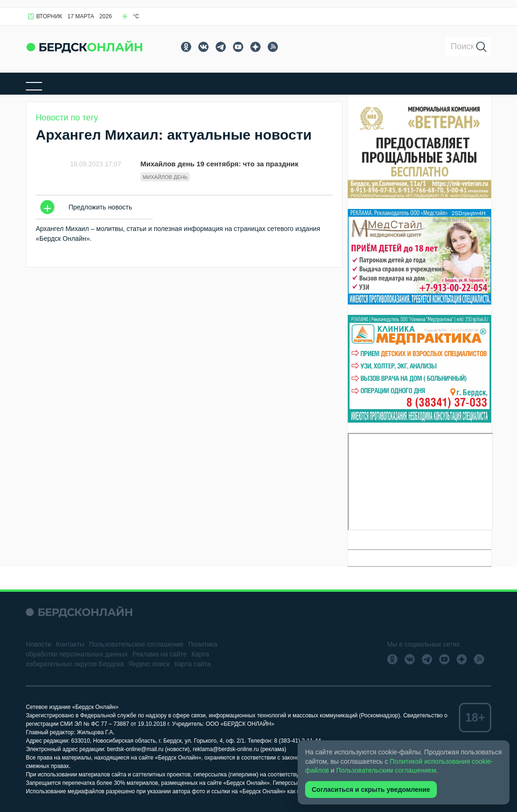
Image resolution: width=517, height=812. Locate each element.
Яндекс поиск (149, 664)
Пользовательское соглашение (136, 644)
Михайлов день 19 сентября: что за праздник (219, 164)
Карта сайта (193, 664)
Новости (38, 644)
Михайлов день (165, 177)
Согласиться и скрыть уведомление (371, 790)
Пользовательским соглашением (386, 770)
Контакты (70, 644)
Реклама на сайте (160, 654)
